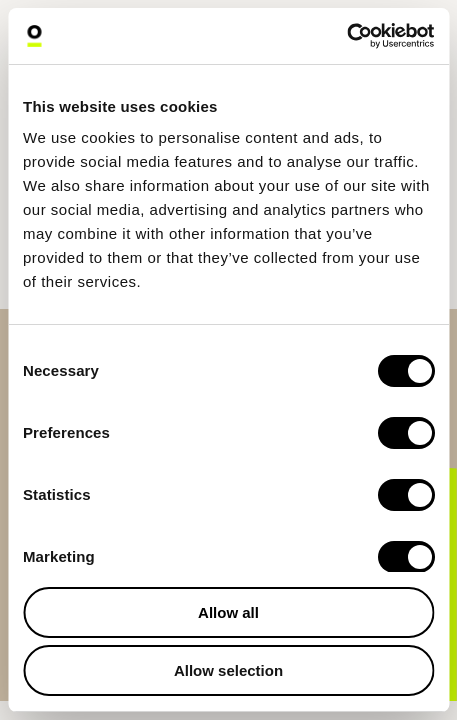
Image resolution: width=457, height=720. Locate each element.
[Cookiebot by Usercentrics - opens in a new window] (346, 36)
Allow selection (228, 670)
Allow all (228, 612)
